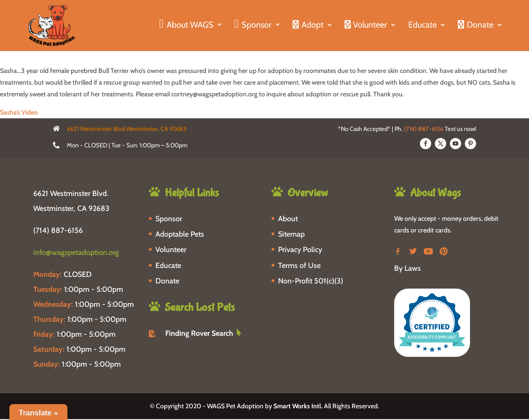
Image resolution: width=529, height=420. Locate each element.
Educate (422, 26)
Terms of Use (299, 265)
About (288, 219)
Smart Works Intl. (298, 406)
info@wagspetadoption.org (76, 252)
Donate (167, 281)
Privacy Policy (300, 250)
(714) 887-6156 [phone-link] (58, 230)
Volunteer (171, 250)
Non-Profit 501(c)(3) (311, 281)
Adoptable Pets (180, 234)
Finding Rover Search (199, 333)
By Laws (408, 268)
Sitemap (291, 234)
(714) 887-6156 (424, 129)
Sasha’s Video (19, 112)
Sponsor (169, 219)
